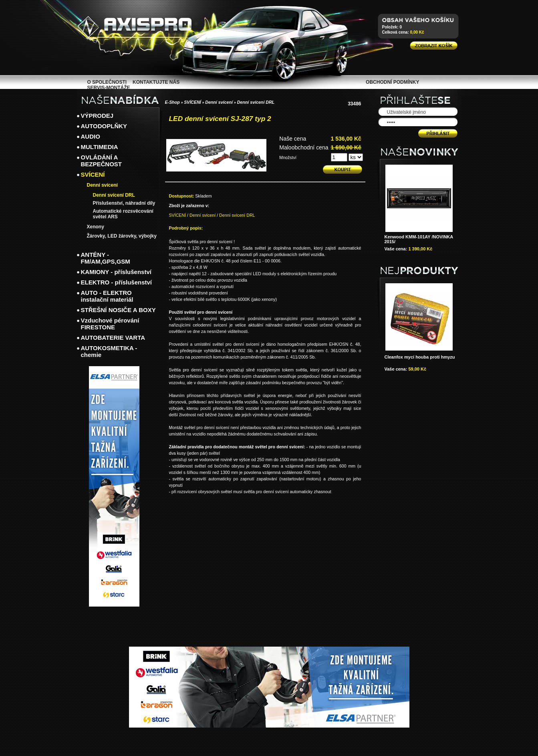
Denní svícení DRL (256, 102)
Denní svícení (220, 102)
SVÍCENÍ (192, 102)
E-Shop (172, 102)
